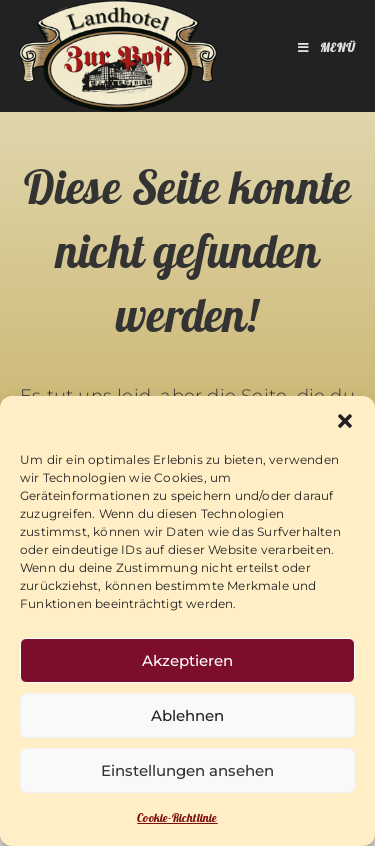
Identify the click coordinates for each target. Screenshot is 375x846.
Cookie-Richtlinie (177, 819)
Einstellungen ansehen (187, 770)
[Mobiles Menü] (327, 50)
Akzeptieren (187, 660)
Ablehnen (187, 715)
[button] (345, 421)
